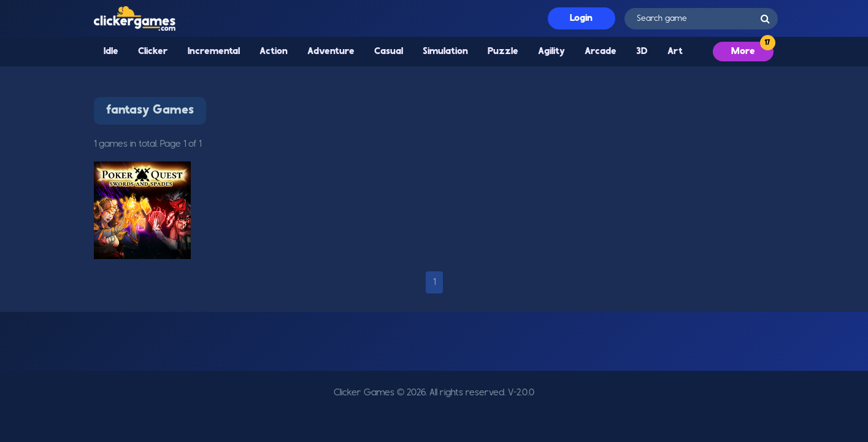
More (743, 52)
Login (581, 18)
